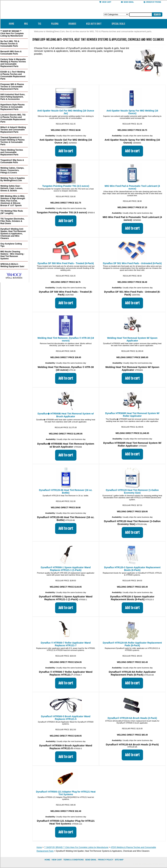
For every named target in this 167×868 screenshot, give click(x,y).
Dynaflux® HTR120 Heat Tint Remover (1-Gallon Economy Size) (132, 491)
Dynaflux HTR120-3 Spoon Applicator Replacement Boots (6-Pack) (132, 569)
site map (119, 860)
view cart (57, 860)
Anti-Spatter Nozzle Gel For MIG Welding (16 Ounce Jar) (66, 112)
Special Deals (118, 24)
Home (11, 24)
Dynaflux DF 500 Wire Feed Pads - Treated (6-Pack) (66, 263)
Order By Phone (152, 2)
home (47, 860)
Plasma (56, 24)
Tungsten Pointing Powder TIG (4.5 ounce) (66, 186)
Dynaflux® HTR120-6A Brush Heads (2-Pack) (132, 718)
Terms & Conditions (74, 860)
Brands (73, 24)
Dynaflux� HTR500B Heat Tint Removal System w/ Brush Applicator (66, 415)
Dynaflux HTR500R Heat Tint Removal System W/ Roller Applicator (132, 415)
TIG (41, 24)
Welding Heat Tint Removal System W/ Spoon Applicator (132, 339)
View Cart (105, 2)
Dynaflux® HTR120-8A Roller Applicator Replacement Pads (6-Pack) (132, 644)
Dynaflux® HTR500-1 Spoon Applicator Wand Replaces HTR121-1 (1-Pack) (66, 569)
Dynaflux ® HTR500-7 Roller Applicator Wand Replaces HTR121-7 (66, 644)
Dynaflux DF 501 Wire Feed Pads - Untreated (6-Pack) (132, 263)
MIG (27, 24)
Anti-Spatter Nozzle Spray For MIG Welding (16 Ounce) (132, 112)
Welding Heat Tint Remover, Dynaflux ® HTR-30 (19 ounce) (66, 339)
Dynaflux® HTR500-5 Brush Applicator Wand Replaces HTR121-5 (66, 718)
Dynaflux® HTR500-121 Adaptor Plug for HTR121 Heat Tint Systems (66, 793)
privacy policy (106, 860)
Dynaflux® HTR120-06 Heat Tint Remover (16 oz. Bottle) (66, 491)
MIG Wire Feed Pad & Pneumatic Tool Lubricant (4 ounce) (132, 187)
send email (127, 2)
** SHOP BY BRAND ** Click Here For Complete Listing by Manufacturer (76, 847)
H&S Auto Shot (94, 24)
